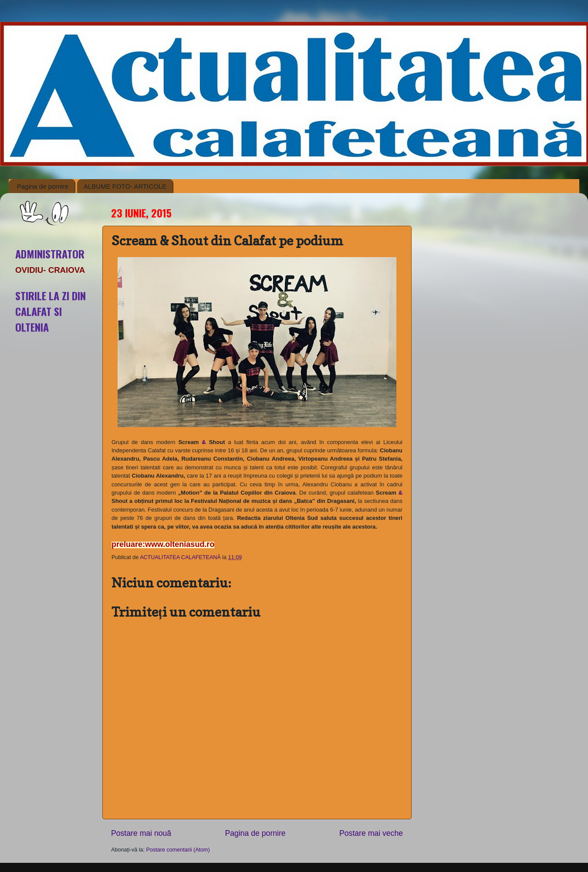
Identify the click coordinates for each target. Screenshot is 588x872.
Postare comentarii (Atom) (178, 850)
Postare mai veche (371, 833)
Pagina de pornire (43, 186)
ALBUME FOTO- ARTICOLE (125, 186)
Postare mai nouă (141, 833)
